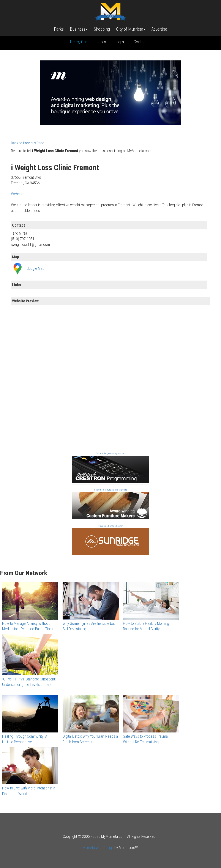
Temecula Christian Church (110, 526)
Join (102, 42)
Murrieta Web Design (98, 848)
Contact (140, 42)
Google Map (36, 268)
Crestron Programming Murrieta (110, 454)
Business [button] (79, 29)
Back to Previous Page (28, 143)
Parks (59, 29)
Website (17, 194)
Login (119, 42)
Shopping (102, 29)
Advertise (159, 29)
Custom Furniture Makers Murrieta (110, 490)
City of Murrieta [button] (131, 29)
